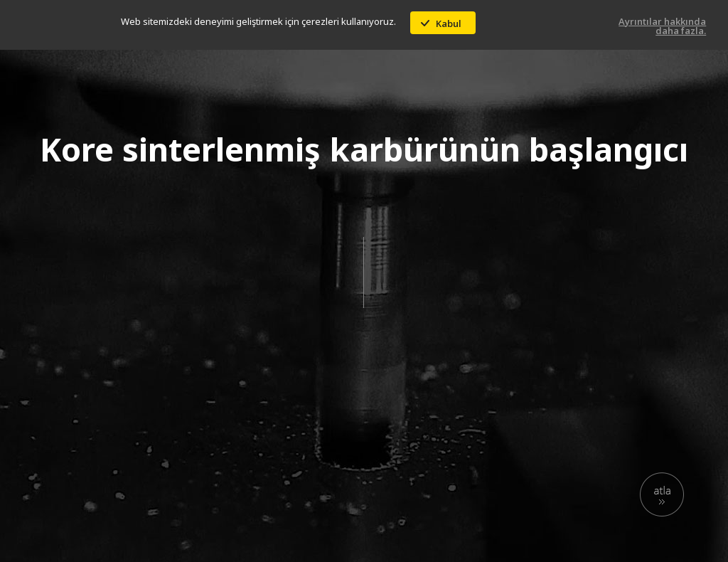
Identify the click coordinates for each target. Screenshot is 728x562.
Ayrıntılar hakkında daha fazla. (662, 26)
